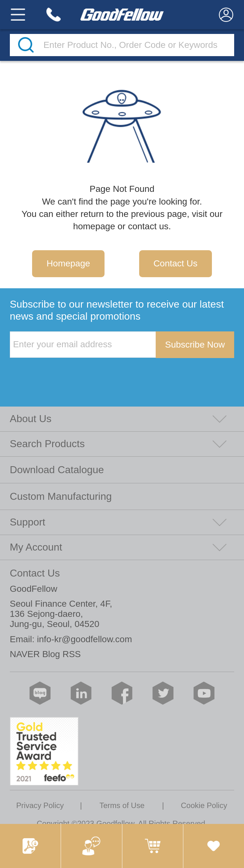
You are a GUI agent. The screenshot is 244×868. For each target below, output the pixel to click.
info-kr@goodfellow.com (84, 639)
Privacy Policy (40, 805)
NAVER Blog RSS (45, 654)
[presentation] (58, 371)
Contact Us (176, 263)
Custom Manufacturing (61, 496)
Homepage (68, 263)
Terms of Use (122, 805)
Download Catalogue (57, 470)
